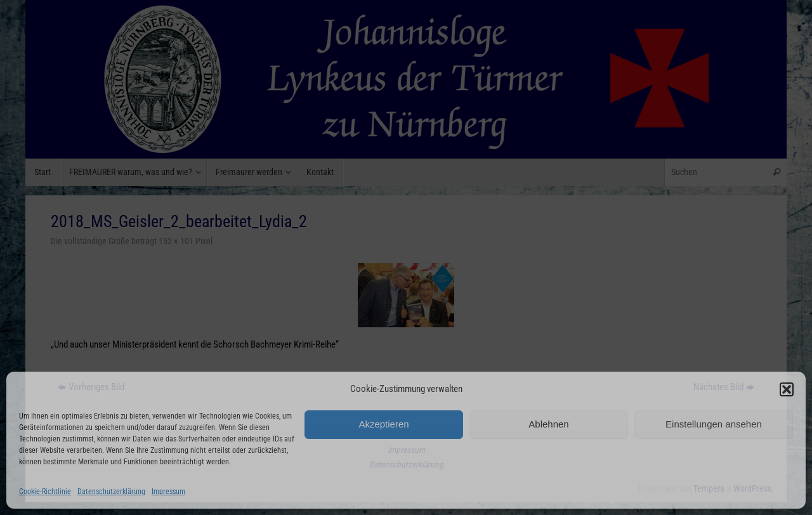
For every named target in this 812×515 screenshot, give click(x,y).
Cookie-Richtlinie (45, 492)
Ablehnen (548, 424)
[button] (787, 389)
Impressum (168, 492)
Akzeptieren (383, 424)
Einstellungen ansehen (714, 424)
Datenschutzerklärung (111, 492)
